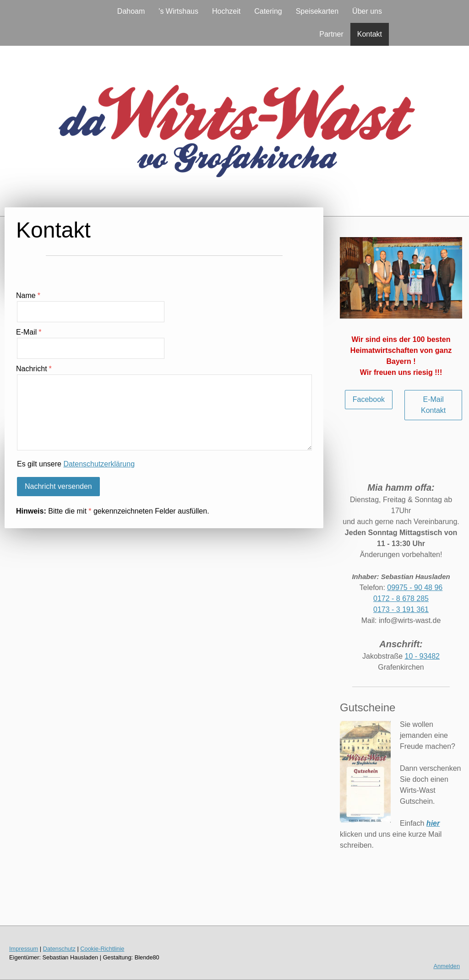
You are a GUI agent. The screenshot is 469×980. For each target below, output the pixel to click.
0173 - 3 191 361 (401, 609)
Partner (331, 34)
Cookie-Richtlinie (102, 949)
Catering (268, 11)
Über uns (367, 11)
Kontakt (370, 34)
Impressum (24, 949)
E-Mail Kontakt (433, 405)
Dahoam (131, 11)
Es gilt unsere (76, 464)
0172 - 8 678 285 (401, 598)
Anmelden (447, 966)
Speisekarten (317, 11)
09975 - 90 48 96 (415, 587)
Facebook (369, 399)
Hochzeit (226, 11)
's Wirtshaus (178, 11)
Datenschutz (59, 949)
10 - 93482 (423, 656)
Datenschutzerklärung (99, 464)
